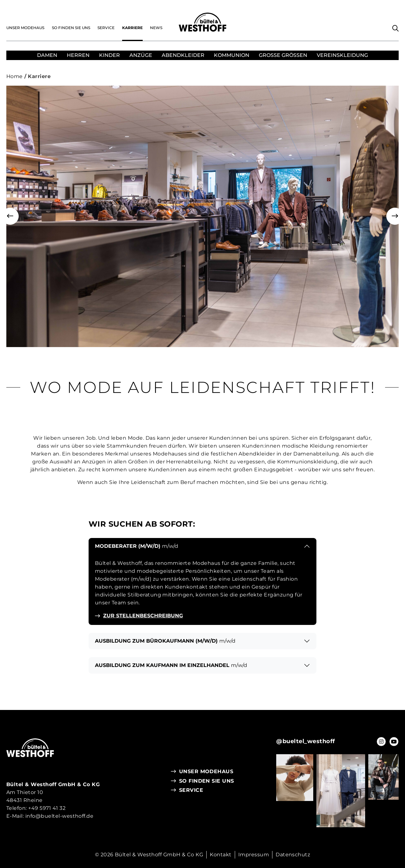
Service (106, 28)
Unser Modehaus (25, 28)
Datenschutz (293, 855)
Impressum (254, 855)
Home (15, 76)
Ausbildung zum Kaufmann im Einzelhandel (171, 665)
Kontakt (221, 855)
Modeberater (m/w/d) (137, 546)
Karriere (132, 28)
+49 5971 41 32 (47, 808)
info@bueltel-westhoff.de (59, 816)
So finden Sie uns (71, 28)
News (156, 28)
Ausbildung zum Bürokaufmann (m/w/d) (165, 641)
